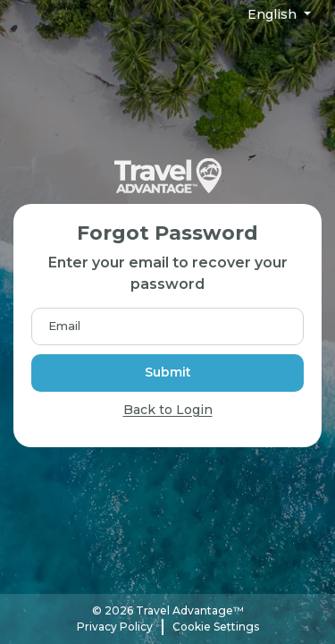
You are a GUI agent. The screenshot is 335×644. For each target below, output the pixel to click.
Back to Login (168, 410)
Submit (168, 372)
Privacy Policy (115, 627)
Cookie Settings (216, 627)
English (274, 14)
